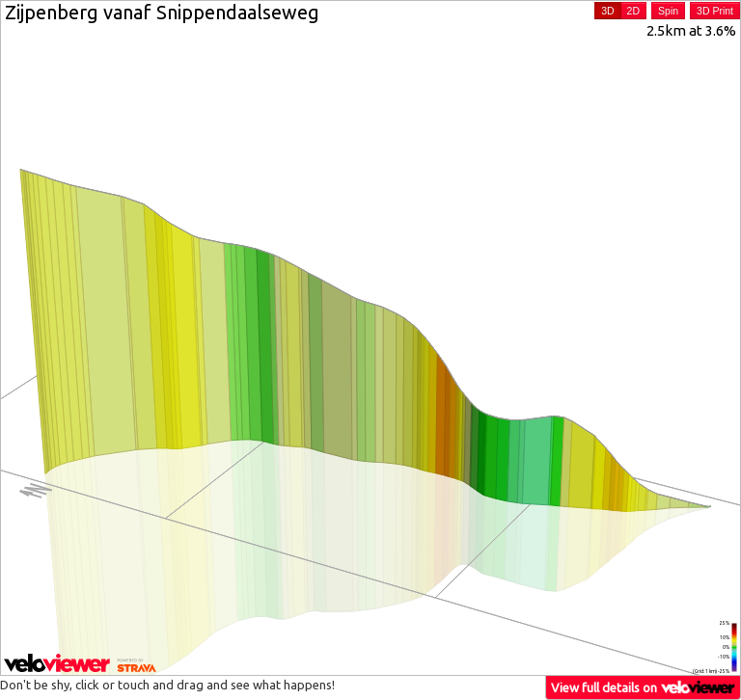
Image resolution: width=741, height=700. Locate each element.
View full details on (644, 687)
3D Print (715, 11)
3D (607, 11)
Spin (668, 11)
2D (633, 11)
